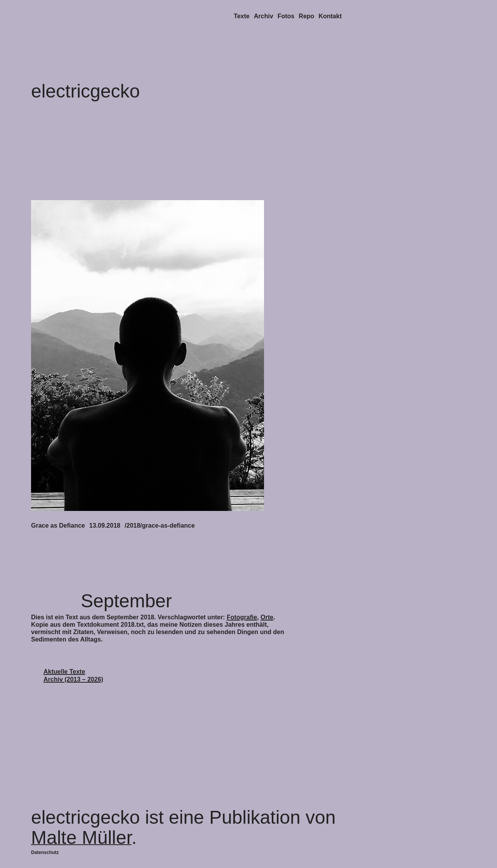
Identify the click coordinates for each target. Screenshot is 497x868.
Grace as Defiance (58, 526)
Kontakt (330, 16)
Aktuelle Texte (64, 672)
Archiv (264, 16)
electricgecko (85, 91)
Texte (242, 16)
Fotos (286, 16)
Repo (306, 16)
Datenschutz (45, 852)
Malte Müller (81, 837)
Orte (267, 617)
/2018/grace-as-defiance (160, 526)
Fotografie (242, 617)
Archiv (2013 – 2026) (73, 679)
